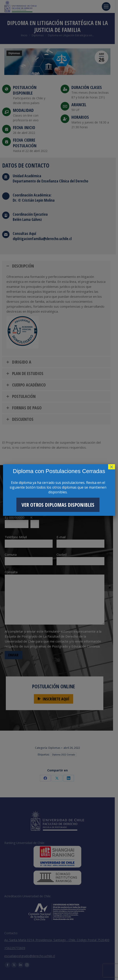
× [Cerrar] (112, 467)
